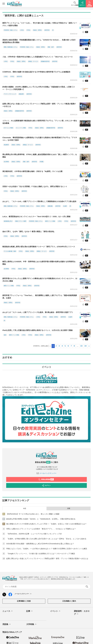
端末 (5, 335)
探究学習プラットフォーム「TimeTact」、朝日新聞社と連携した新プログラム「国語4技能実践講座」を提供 (40, 297)
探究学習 (47, 30)
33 (81, 346)
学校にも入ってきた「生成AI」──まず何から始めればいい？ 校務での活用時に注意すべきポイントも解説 (47, 549)
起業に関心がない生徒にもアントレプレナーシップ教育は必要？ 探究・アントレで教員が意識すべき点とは (39, 105)
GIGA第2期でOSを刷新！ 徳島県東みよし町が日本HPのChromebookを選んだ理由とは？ (40, 544)
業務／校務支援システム (11, 47)
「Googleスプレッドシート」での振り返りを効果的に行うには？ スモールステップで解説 (41, 554)
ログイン (46, 485)
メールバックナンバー (46, 473)
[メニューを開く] (4, 4)
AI (53, 30)
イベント (55, 611)
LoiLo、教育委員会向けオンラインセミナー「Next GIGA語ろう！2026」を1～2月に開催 (36, 217)
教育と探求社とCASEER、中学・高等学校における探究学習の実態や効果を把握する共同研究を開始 (39, 263)
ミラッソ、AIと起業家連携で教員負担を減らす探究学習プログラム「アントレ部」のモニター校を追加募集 (40, 122)
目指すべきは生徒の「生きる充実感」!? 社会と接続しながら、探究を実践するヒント (35, 186)
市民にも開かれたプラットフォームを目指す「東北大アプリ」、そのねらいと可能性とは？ (41, 529)
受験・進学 (51, 47)
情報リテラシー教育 (21, 221)
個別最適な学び (8, 221)
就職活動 (50, 206)
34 (85, 346)
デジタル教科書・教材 (10, 251)
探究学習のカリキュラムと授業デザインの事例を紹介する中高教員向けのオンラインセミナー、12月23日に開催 (40, 280)
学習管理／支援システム (11, 30)
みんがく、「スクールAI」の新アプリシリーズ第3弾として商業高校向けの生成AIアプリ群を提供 (39, 201)
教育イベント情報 (50, 221)
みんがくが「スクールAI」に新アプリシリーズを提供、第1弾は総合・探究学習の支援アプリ (38, 312)
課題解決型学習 (45, 61)
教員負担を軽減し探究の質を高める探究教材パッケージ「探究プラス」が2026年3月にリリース (39, 247)
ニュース (8, 611)
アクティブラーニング (10, 94)
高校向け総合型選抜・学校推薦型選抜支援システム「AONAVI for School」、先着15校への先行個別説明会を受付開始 (39, 41)
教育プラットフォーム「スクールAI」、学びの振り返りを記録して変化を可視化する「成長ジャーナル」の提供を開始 (40, 24)
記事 (30, 611)
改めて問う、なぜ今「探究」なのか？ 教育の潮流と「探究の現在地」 (29, 231)
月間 (69, 509)
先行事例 (6, 162)
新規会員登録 (46, 479)
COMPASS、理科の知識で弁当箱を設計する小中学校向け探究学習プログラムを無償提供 (36, 72)
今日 (25, 509)
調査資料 (21, 94)
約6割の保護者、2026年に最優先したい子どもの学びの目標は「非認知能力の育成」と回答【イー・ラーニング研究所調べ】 (39, 88)
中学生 (28, 30)
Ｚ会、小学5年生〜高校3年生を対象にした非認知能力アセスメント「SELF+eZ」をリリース (38, 57)
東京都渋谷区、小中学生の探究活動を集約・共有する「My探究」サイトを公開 (32, 171)
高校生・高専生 (37, 30)
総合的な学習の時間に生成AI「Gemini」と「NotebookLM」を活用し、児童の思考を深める (41, 519)
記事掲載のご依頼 (24, 601)
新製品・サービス (33, 61)
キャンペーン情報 (21, 128)
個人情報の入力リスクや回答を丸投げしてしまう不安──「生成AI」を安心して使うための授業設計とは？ (46, 524)
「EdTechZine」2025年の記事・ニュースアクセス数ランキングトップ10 (34, 534)
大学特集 (32, 624)
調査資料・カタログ (82, 613)
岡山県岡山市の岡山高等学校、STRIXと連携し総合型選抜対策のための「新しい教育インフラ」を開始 (40, 156)
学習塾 (42, 162)
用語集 (7, 624)
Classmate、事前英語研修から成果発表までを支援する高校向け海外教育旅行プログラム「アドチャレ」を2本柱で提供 (40, 139)
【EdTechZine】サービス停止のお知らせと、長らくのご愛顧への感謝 (33, 514)
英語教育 (6, 145)
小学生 (22, 30)
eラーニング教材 (8, 128)
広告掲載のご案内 (69, 601)
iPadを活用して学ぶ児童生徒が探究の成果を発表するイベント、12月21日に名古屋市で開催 (37, 330)
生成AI (65, 206)
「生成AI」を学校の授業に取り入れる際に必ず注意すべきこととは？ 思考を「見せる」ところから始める (46, 539)
